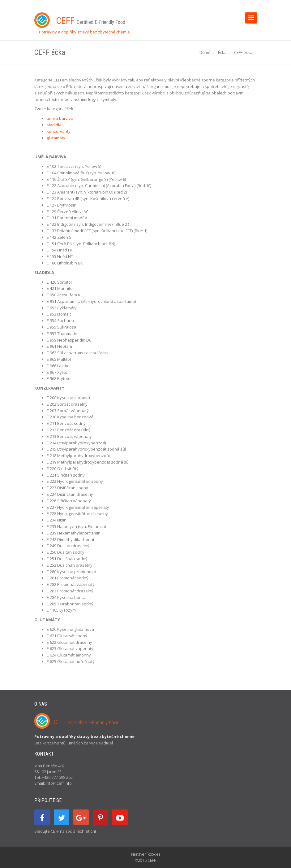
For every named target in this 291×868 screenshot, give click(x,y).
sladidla (54, 125)
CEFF (87, 722)
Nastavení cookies (146, 854)
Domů (205, 52)
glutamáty (56, 138)
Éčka (222, 52)
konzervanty (59, 131)
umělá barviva (60, 118)
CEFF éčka (243, 52)
